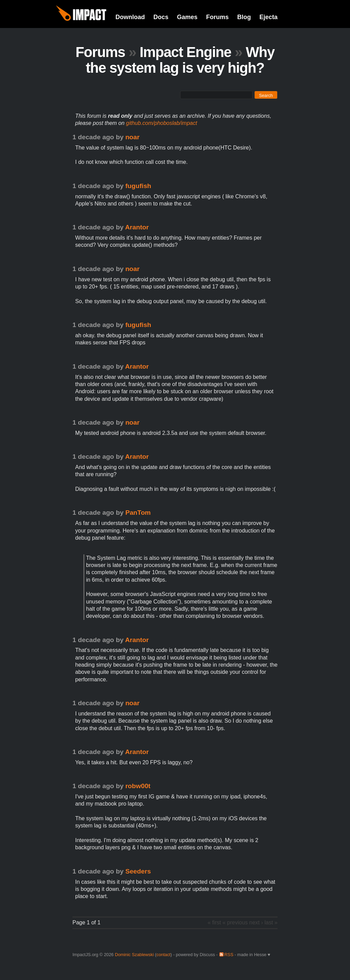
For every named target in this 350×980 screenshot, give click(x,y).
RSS (229, 955)
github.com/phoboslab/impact (162, 123)
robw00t (138, 786)
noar (133, 137)
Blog (244, 17)
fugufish (138, 186)
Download (130, 17)
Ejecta (268, 17)
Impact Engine (185, 52)
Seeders (138, 871)
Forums (217, 17)
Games (187, 17)
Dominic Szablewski (134, 955)
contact (164, 955)
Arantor (137, 227)
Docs (161, 17)
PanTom (138, 513)
